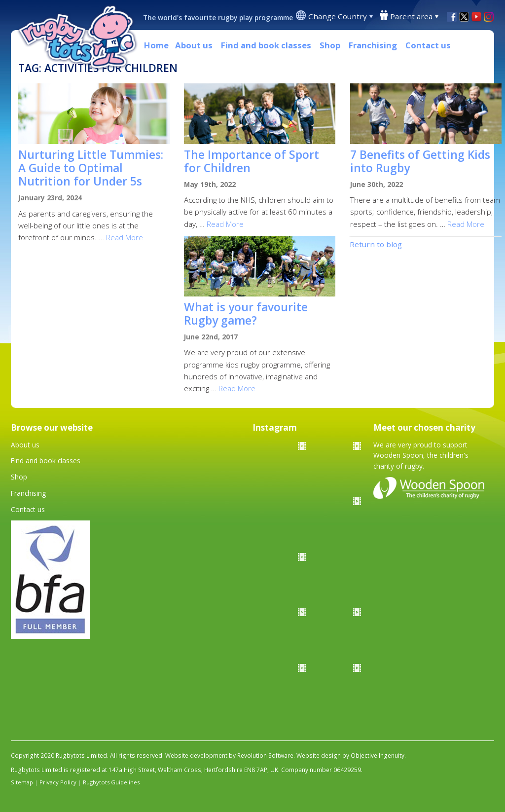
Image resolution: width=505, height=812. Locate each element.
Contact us (428, 45)
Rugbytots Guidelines (111, 782)
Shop (330, 45)
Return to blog (376, 244)
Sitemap (22, 782)
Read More (125, 237)
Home (156, 45)
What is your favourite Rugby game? (246, 314)
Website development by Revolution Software (229, 756)
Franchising (373, 45)
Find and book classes (266, 45)
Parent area (411, 16)
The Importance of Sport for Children (252, 161)
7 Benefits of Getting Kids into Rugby (420, 161)
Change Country (338, 16)
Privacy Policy (58, 782)
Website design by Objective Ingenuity (350, 756)
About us (194, 45)
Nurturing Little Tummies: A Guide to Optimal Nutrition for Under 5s (91, 168)
